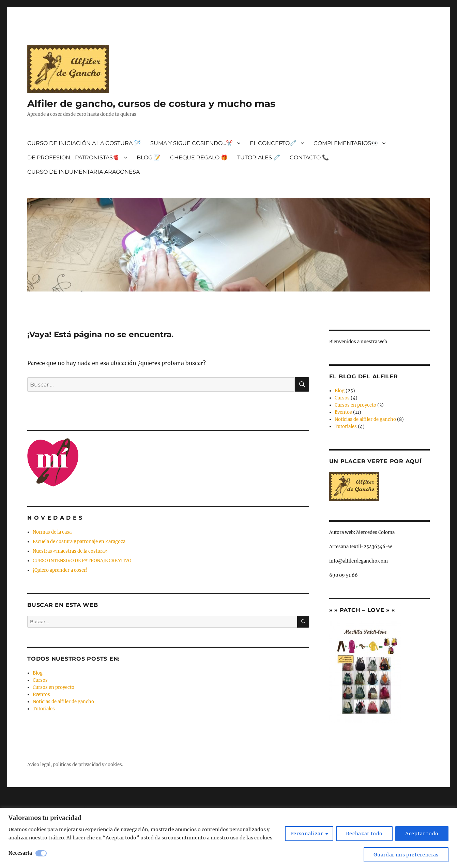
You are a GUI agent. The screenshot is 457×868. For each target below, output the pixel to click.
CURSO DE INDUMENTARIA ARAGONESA (83, 172)
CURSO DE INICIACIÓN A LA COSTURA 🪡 (84, 143)
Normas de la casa (52, 532)
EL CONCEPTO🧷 (273, 143)
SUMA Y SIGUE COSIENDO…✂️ (192, 143)
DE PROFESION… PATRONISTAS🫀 (73, 157)
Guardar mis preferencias (406, 855)
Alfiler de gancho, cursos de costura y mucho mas (151, 104)
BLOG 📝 (149, 157)
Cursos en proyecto (54, 687)
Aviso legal (39, 765)
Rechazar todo (364, 834)
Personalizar (307, 834)
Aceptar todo (422, 834)
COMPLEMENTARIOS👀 (346, 143)
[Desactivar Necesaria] (41, 853)
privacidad (90, 765)
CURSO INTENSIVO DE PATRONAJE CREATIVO (82, 561)
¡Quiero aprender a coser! (60, 570)
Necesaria (20, 853)
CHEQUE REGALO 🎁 (199, 157)
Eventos (41, 695)
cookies (114, 765)
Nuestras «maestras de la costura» (70, 551)
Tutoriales (44, 709)
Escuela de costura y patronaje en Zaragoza (79, 542)
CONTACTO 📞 (309, 157)
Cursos (40, 680)
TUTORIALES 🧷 (259, 157)
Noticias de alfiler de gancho (63, 702)
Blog (38, 673)
